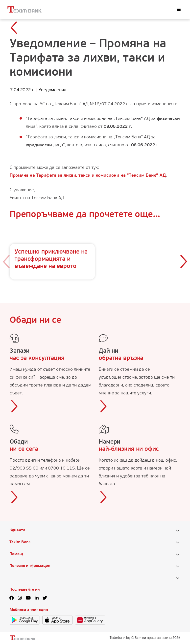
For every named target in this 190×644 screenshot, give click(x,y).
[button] (183, 262)
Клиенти (17, 530)
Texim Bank (20, 542)
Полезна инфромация (30, 566)
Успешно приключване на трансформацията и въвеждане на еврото (51, 259)
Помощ (16, 554)
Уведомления (52, 90)
